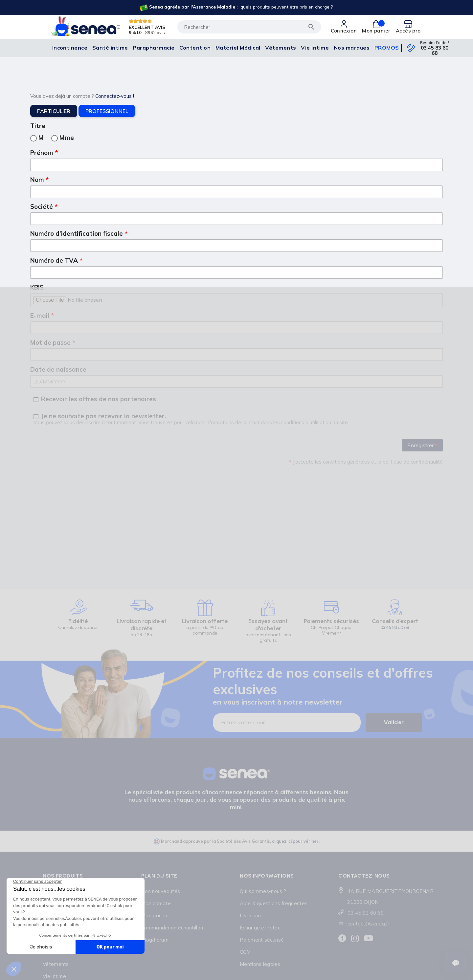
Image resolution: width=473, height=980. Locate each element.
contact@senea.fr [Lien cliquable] (369, 924)
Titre (38, 126)
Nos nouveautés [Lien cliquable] (161, 891)
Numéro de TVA (55, 260)
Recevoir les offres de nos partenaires (95, 399)
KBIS (37, 287)
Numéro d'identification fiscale (77, 233)
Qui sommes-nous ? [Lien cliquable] (263, 891)
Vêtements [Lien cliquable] (56, 964)
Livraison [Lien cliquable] (250, 915)
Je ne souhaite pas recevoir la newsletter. (191, 419)
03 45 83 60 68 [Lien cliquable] (435, 51)
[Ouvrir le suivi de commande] (456, 963)
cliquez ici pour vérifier (295, 841)
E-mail (41, 316)
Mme (63, 138)
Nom (38, 180)
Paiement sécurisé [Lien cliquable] (262, 940)
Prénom (43, 153)
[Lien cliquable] (236, 8)
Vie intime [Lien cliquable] (54, 976)
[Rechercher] (249, 27)
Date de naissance (58, 369)
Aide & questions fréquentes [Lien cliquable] (274, 903)
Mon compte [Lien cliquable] (156, 903)
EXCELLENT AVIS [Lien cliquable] (147, 27)
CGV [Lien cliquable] (245, 952)
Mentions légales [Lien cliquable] (260, 964)
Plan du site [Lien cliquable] (159, 876)
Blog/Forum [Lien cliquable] (155, 940)
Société (42, 207)
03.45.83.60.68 (395, 628)
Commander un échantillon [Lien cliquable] (172, 928)
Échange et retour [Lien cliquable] (261, 928)
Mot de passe (51, 342)
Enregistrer (422, 445)
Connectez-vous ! (115, 96)
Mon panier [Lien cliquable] (154, 915)
